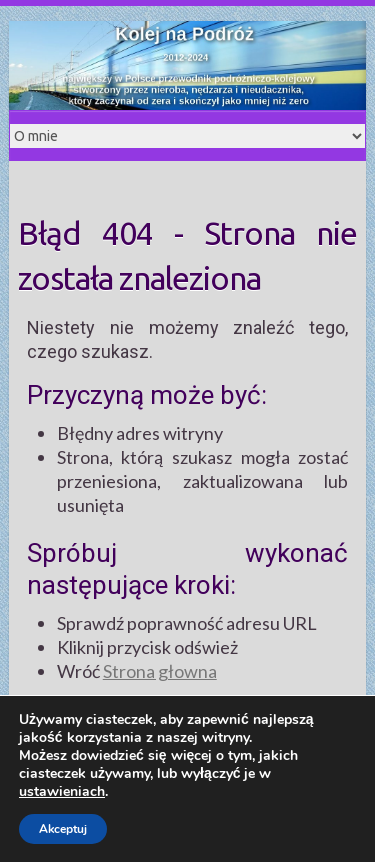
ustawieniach (62, 792)
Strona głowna (160, 671)
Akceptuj (63, 829)
